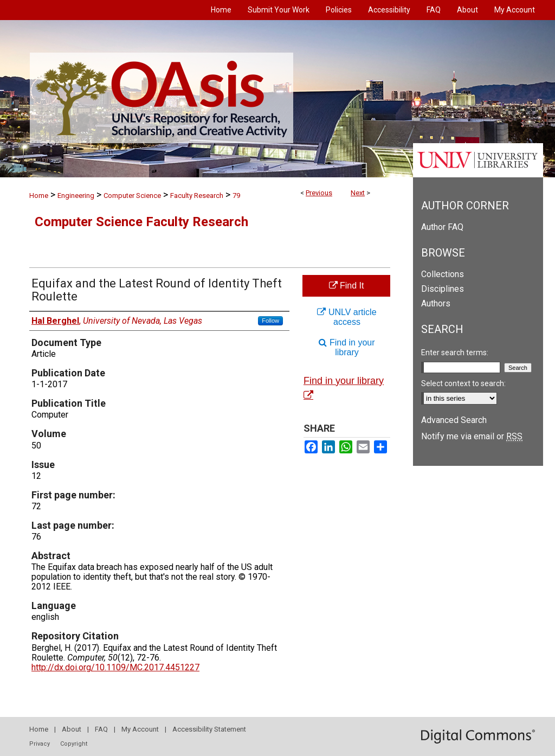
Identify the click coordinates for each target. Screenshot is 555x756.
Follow (270, 321)
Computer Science (132, 196)
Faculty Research (197, 196)
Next (358, 193)
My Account (140, 729)
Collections (443, 274)
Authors (436, 303)
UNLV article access (347, 317)
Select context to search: (463, 383)
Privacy (40, 744)
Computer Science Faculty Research (141, 222)
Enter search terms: (455, 353)
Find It (347, 286)
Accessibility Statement (209, 729)
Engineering (76, 196)
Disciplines (443, 289)
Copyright (74, 744)
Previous (319, 193)
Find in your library (347, 347)
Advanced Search (454, 420)
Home (39, 196)
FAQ (101, 729)
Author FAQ (442, 227)
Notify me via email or (472, 436)
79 (236, 196)
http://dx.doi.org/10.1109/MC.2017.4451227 (115, 667)
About (72, 729)
